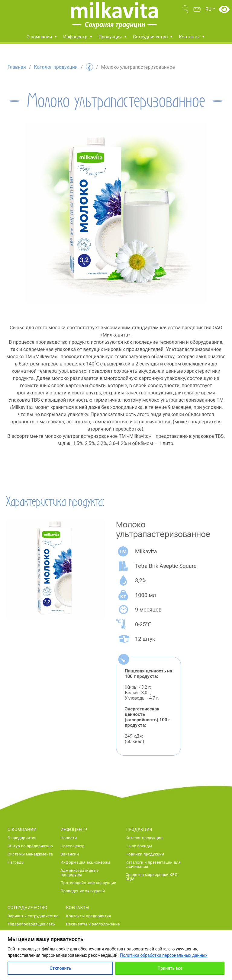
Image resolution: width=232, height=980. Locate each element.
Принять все (170, 968)
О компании (42, 37)
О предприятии (22, 838)
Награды (16, 862)
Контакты (192, 37)
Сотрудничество (153, 37)
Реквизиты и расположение (93, 924)
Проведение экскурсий (83, 891)
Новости (69, 838)
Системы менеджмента (30, 854)
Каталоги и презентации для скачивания (153, 865)
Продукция (113, 37)
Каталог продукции (56, 67)
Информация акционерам (85, 862)
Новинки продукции (145, 854)
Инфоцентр (78, 37)
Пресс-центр (72, 846)
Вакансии (70, 854)
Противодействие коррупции (88, 883)
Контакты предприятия (89, 916)
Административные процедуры (79, 873)
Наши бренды (139, 846)
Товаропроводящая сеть (31, 924)
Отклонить (60, 968)
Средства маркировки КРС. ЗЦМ (152, 877)
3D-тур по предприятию (30, 846)
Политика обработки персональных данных (164, 955)
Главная (17, 67)
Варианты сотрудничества (33, 916)
